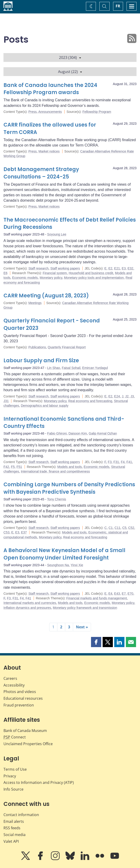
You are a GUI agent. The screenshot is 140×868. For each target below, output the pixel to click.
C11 (117, 528)
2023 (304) (70, 57)
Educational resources (23, 698)
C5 (124, 528)
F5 (13, 467)
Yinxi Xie (77, 565)
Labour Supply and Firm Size (41, 361)
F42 (6, 467)
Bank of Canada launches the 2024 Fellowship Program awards (50, 89)
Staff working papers (65, 268)
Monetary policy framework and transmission (85, 608)
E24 (117, 396)
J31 (6, 401)
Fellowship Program (97, 112)
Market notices (49, 151)
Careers (10, 678)
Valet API (11, 841)
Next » (82, 627)
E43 (117, 594)
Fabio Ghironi (57, 433)
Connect (15, 737)
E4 (110, 594)
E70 (130, 594)
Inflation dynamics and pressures (27, 608)
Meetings (35, 303)
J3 (132, 396)
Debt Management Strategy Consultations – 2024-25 (41, 173)
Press (33, 112)
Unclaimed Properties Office (28, 744)
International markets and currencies (30, 603)
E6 (5, 273)
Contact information (21, 815)
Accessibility (14, 685)
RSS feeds (12, 828)
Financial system (55, 273)
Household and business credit (91, 273)
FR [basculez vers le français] (118, 6)
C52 (131, 528)
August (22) (70, 72)
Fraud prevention (19, 705)
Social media (15, 835)
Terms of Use (15, 769)
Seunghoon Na (58, 565)
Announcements (50, 112)
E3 (124, 268)
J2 (127, 396)
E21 (117, 268)
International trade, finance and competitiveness (55, 471)
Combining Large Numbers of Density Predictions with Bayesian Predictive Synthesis (69, 488)
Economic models (25, 278)
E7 (124, 594)
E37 (24, 532)
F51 (19, 467)
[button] (96, 642)
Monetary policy (51, 278)
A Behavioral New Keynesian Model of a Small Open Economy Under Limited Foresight (64, 554)
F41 (129, 462)
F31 (116, 462)
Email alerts (14, 821)
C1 (111, 528)
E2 (110, 268)
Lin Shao (54, 368)
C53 (7, 532)
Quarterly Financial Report (67, 347)
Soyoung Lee (57, 234)
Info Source (13, 789)
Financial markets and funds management (97, 598)
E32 (130, 268)
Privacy (10, 776)
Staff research (38, 268)
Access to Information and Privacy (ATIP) (39, 782)
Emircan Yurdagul (95, 368)
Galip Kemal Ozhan (103, 433)
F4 (123, 462)
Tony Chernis (57, 499)
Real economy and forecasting (90, 401)
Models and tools (70, 467)
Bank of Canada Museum (25, 731)
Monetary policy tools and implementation (94, 278)
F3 (110, 462)
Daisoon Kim (78, 433)
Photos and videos (20, 692)
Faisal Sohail (71, 368)
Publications (37, 347)
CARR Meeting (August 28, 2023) (46, 296)
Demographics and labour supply (45, 406)
